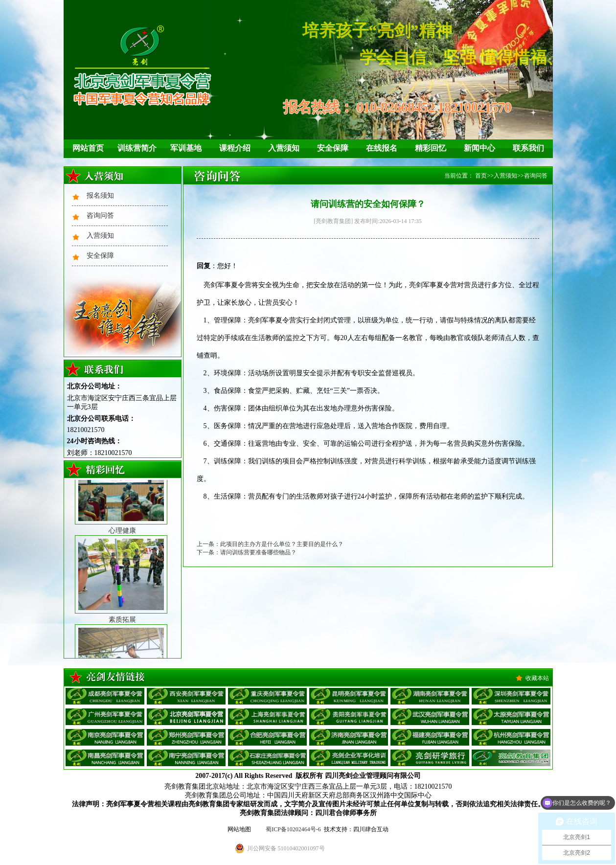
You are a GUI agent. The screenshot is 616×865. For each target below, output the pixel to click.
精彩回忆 (431, 148)
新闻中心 (479, 148)
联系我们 (528, 148)
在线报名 (382, 148)
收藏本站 (537, 678)
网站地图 (239, 829)
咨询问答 (100, 216)
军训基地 (186, 148)
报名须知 (100, 195)
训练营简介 (137, 148)
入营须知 (284, 148)
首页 (481, 176)
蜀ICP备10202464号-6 (293, 829)
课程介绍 (235, 148)
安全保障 (333, 148)
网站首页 (88, 148)
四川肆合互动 (371, 829)
